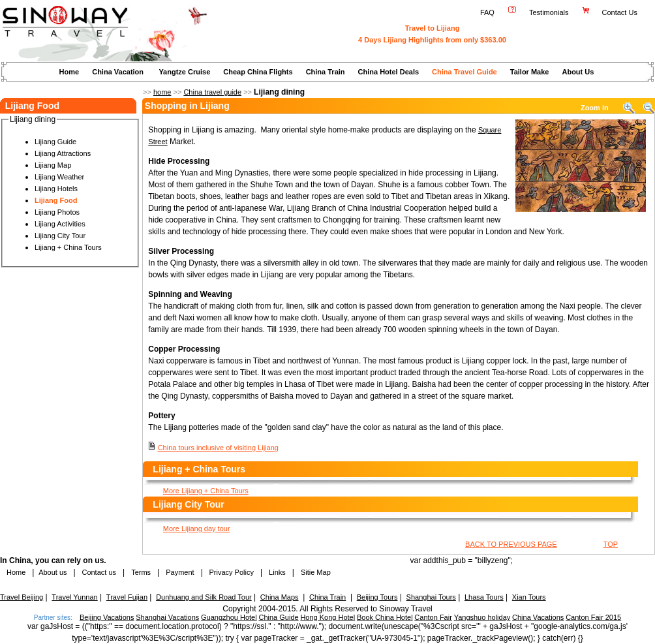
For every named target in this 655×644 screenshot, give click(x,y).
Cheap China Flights (258, 72)
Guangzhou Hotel (229, 617)
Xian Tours (529, 597)
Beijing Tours (377, 597)
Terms (141, 572)
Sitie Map (316, 572)
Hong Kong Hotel (327, 617)
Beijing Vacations (107, 617)
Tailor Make (530, 72)
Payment (180, 572)
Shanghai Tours (431, 597)
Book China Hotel (385, 617)
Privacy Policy (230, 572)
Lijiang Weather (59, 177)
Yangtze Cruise (184, 72)
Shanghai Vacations (167, 617)
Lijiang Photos (57, 212)
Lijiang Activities (60, 224)
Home (69, 72)
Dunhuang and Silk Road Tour (204, 597)
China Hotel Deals (389, 72)
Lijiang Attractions (63, 153)
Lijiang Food (56, 200)
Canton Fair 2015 (593, 617)
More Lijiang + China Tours (206, 491)
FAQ (487, 12)
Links (277, 572)
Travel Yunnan (74, 597)
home (162, 92)
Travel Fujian (127, 597)
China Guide (278, 617)
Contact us (98, 572)
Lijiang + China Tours (68, 247)
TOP (611, 544)
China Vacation (118, 72)
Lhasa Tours (484, 597)
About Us (578, 72)
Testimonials (549, 12)
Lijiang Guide (55, 142)
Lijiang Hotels (56, 189)
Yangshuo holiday (482, 617)
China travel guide (212, 92)
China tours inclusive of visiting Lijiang (218, 448)
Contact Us (621, 12)
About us (53, 572)
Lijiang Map (53, 165)
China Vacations (538, 617)
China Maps (280, 597)
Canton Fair (433, 617)
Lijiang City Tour (60, 236)
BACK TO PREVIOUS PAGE (511, 544)
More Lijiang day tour (197, 529)
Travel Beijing (22, 597)
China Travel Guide (465, 72)
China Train (326, 72)
